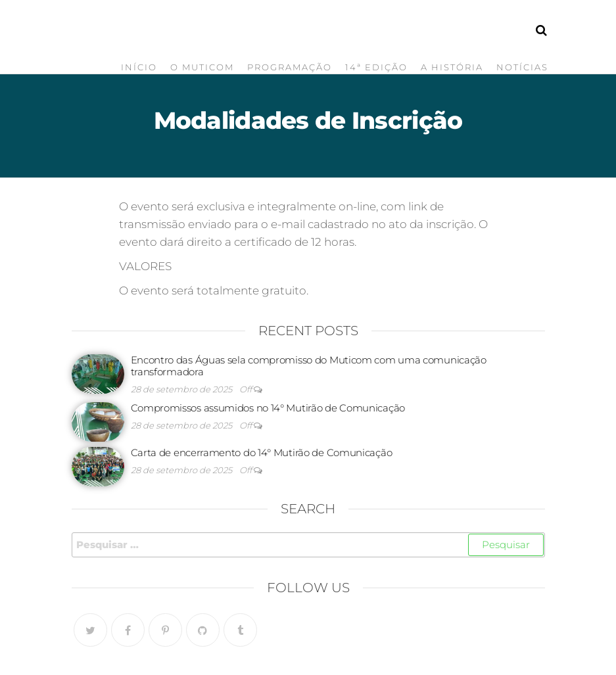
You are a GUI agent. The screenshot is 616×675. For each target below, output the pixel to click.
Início (139, 67)
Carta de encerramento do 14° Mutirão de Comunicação (262, 453)
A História (452, 67)
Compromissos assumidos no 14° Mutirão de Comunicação (268, 408)
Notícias (522, 67)
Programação (290, 67)
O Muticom (202, 67)
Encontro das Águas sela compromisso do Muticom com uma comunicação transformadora (309, 366)
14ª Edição (376, 67)
